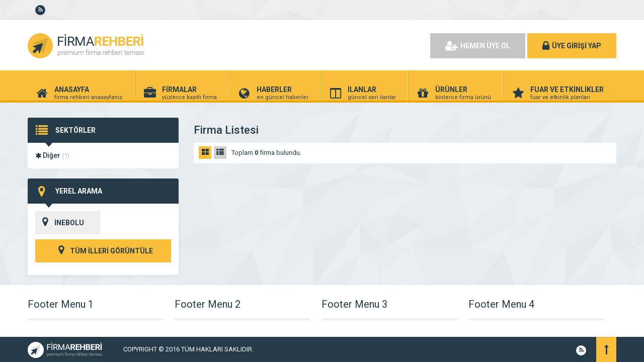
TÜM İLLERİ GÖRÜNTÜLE (103, 251)
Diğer (52, 155)
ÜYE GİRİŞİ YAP (572, 46)
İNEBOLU (60, 223)
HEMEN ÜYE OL (478, 46)
